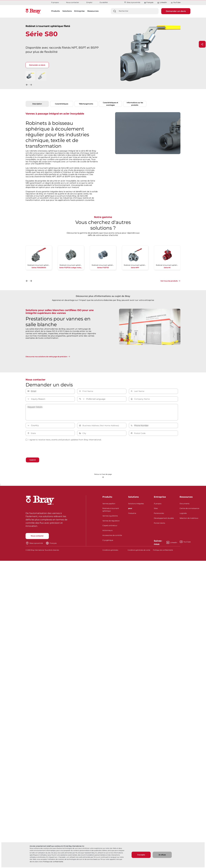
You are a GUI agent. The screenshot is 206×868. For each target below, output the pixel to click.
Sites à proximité (132, 2)
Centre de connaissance (189, 511)
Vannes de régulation (111, 523)
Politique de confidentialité (53, 862)
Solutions (133, 499)
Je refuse (162, 855)
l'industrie (132, 516)
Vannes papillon (109, 506)
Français (150, 2)
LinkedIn (162, 3)
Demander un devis (176, 11)
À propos (55, 2)
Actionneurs (107, 533)
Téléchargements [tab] (86, 104)
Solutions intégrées (136, 506)
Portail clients (159, 525)
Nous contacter (73, 2)
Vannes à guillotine (110, 518)
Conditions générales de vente (139, 552)
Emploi (89, 2)
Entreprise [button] (79, 11)
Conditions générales (110, 552)
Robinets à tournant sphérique (111, 512)
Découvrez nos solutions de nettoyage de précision (46, 357)
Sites (156, 511)
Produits (107, 499)
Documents (185, 506)
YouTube (176, 3)
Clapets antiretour (110, 528)
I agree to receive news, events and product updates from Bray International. (64, 440)
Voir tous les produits (169, 281)
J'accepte (141, 855)
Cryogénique (108, 542)
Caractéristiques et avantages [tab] (110, 104)
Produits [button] (56, 11)
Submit (35, 460)
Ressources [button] (93, 11)
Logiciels (183, 516)
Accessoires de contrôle (112, 537)
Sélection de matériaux (189, 520)
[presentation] (46, 450)
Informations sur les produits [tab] (135, 104)
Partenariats (159, 516)
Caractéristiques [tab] (62, 104)
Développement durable (164, 520)
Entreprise (160, 499)
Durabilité (104, 2)
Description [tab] (37, 104)
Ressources (186, 499)
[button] (27, 85)
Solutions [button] (67, 11)
